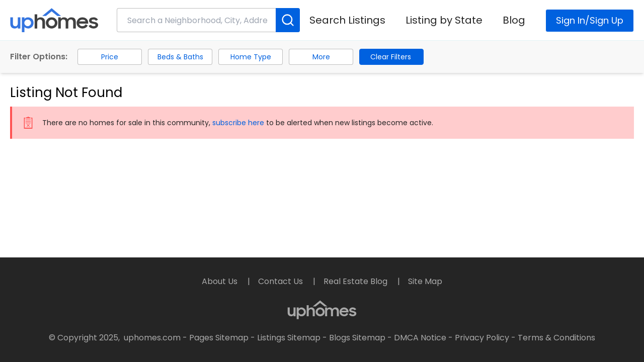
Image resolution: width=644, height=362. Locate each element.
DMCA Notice (420, 338)
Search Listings (347, 20)
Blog (514, 20)
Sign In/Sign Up (590, 20)
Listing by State (444, 20)
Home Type (251, 57)
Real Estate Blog (356, 281)
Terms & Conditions (556, 338)
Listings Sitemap (289, 338)
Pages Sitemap (219, 338)
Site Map (425, 281)
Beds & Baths (180, 57)
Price (110, 57)
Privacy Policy (482, 338)
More (321, 57)
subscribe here (238, 123)
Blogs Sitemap (357, 338)
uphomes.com (152, 338)
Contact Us (281, 281)
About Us (221, 281)
